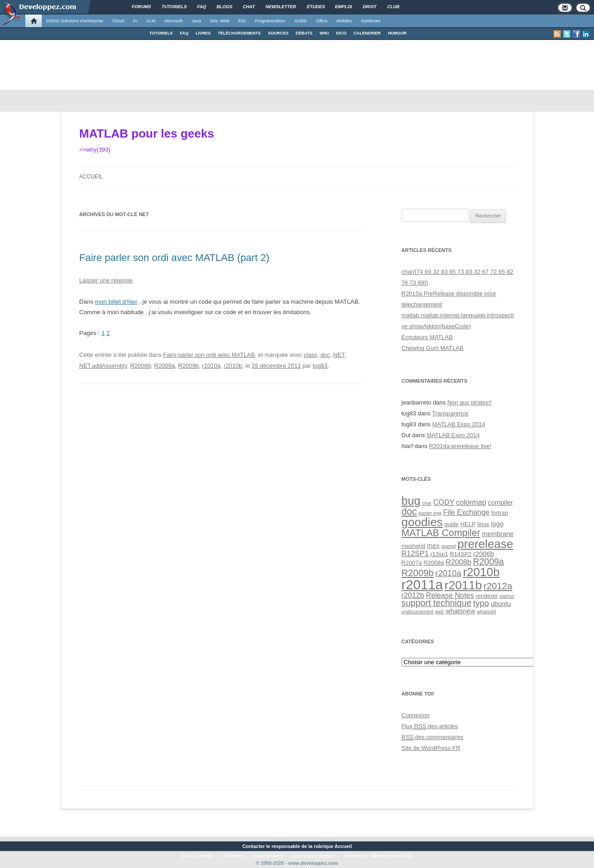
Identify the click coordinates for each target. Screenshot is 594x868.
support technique (437, 603)
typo (481, 603)
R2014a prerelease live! (460, 446)
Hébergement (268, 856)
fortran (499, 513)
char (427, 503)
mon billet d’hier (116, 302)
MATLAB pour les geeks (147, 133)
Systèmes (371, 21)
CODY (444, 502)
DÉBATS (304, 33)
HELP (468, 524)
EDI (242, 21)
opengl (448, 546)
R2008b (141, 366)
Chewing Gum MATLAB (433, 348)
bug (411, 501)
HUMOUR (397, 33)
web (440, 612)
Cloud (118, 21)
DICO (341, 33)
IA (135, 21)
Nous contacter (197, 856)
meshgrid (414, 546)
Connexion (416, 715)
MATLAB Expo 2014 (459, 424)
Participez (233, 856)
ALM (151, 21)
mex (433, 546)
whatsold (486, 612)
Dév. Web (220, 21)
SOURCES (278, 33)
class (310, 355)
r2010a (211, 366)
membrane (498, 534)
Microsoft (174, 21)
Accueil (91, 177)
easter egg (430, 513)
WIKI (324, 33)
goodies (422, 522)
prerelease (485, 544)
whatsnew (460, 611)
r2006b (484, 554)
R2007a (412, 563)
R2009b (189, 366)
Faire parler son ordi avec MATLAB (209, 355)
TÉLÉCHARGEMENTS (239, 33)
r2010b (233, 366)
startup (507, 596)
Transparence (450, 413)
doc (325, 355)
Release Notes (450, 595)
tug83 (320, 366)
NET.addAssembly (103, 366)
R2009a (165, 366)
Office (322, 21)
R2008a (434, 563)
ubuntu (501, 604)
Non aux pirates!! (470, 402)
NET (339, 355)
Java (196, 21)
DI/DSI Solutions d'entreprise (75, 21)
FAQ (184, 33)
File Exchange (466, 512)
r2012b (413, 595)
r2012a (498, 586)
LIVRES (203, 33)
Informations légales (313, 856)
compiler (500, 503)
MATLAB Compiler (441, 533)
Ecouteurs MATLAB (427, 337)
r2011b (463, 585)
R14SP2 (461, 554)
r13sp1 (439, 554)
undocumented (418, 612)
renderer (487, 596)
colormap (471, 502)
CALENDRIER (367, 33)
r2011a (422, 584)
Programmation (270, 21)
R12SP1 (415, 553)
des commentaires (433, 737)
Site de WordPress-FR (431, 748)
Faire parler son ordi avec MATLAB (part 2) (174, 258)
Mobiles (344, 21)
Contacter (254, 846)
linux (483, 524)
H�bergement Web (392, 856)
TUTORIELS (161, 33)
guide (451, 524)
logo (497, 524)
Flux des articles (430, 726)
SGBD (300, 21)
